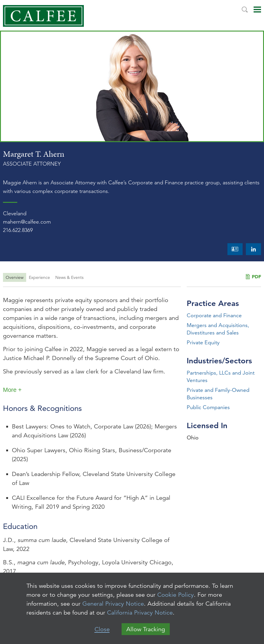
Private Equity (203, 342)
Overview (15, 277)
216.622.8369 (18, 230)
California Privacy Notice (140, 613)
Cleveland (15, 213)
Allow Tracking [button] (146, 629)
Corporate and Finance (214, 315)
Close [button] (102, 629)
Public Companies (208, 407)
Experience (39, 277)
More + (12, 390)
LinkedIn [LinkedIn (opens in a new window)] (253, 249)
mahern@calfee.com (27, 222)
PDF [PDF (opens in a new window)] (256, 277)
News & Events (69, 277)
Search (245, 10)
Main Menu (257, 10)
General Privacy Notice (113, 604)
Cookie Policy (176, 595)
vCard (235, 249)
